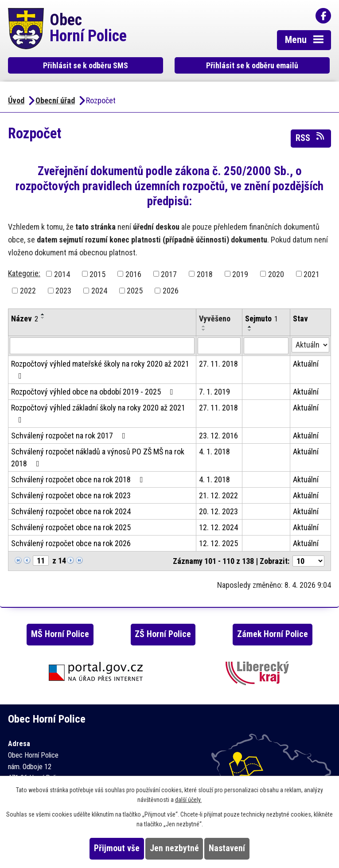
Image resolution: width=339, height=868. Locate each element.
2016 (133, 274)
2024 (99, 291)
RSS (311, 137)
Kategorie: (24, 273)
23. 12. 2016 (218, 436)
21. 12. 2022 (218, 495)
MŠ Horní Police (60, 634)
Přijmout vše (117, 848)
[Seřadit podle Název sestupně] (43, 318)
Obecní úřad (55, 100)
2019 (240, 274)
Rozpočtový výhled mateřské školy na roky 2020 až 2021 (100, 369)
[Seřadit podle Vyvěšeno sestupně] (204, 330)
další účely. (188, 800)
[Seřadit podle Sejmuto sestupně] (250, 330)
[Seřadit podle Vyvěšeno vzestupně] (204, 326)
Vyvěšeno (215, 319)
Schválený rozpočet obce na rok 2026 (71, 543)
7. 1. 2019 (214, 392)
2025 (135, 291)
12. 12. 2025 (218, 543)
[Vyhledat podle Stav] (310, 345)
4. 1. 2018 (214, 452)
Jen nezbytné (174, 848)
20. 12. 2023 (218, 511)
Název (25, 319)
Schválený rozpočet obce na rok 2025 (71, 527)
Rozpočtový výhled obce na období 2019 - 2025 (94, 392)
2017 (169, 274)
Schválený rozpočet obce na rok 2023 (71, 495)
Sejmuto (261, 319)
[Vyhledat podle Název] (102, 346)
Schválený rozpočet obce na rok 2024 (71, 511)
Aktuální (306, 364)
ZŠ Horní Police (163, 634)
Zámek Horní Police (273, 634)
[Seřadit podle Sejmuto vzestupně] (250, 327)
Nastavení (227, 848)
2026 (171, 291)
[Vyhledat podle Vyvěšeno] (219, 346)
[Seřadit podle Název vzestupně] (43, 314)
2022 (28, 291)
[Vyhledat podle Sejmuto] (266, 346)
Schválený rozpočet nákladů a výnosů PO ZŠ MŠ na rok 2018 (98, 457)
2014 (62, 274)
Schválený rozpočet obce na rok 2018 (79, 479)
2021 (312, 274)
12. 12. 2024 (218, 527)
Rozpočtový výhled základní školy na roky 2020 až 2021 (98, 413)
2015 (97, 274)
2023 (63, 291)
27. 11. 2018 (218, 364)
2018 (205, 274)
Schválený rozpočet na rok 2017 (70, 436)
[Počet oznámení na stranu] (308, 561)
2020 (276, 274)
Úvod (16, 100)
